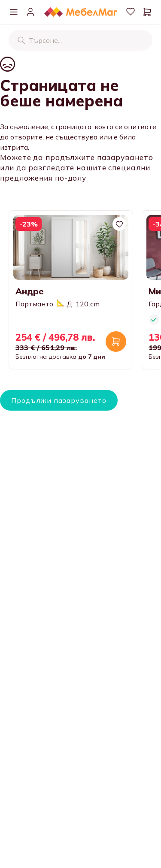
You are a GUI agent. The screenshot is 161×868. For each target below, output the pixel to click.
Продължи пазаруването (59, 400)
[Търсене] (21, 40)
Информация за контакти (52, 820)
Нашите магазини (39, 838)
